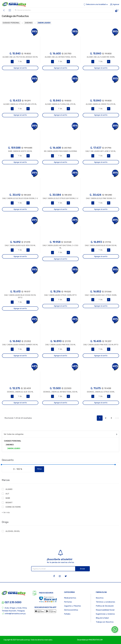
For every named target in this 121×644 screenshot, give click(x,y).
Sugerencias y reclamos (105, 614)
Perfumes (68, 602)
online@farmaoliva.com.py (14, 614)
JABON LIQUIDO (44, 23)
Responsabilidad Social (105, 610)
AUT (7, 494)
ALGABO (9, 489)
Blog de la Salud (102, 618)
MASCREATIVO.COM (96, 640)
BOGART (9, 503)
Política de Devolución (105, 606)
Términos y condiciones (105, 602)
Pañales (67, 614)
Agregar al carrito (20, 68)
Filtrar (39, 469)
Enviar (82, 569)
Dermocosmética (71, 610)
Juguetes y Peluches (72, 606)
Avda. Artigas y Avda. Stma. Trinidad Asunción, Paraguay (14, 609)
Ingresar (115, 4)
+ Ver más (6, 512)
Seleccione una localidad (96, 4)
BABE (8, 498)
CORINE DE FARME (13, 507)
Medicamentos (70, 598)
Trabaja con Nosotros (105, 622)
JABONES (29, 23)
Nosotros (100, 598)
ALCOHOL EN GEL (13, 531)
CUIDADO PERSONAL (11, 23)
